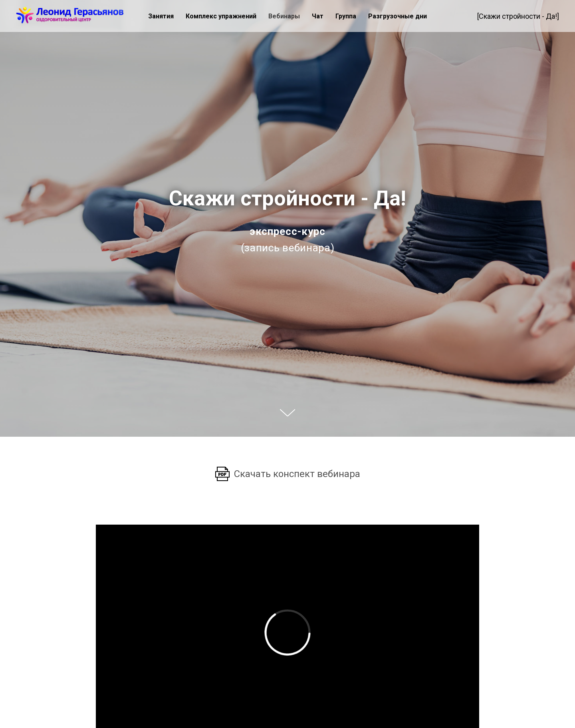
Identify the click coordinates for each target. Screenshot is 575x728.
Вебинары (284, 16)
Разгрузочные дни (398, 16)
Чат (318, 16)
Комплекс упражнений (221, 16)
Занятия (161, 16)
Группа (346, 16)
